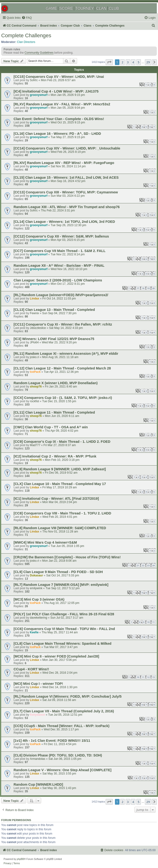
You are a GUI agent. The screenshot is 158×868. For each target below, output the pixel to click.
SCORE (66, 8)
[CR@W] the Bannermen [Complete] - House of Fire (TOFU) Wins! (67, 557)
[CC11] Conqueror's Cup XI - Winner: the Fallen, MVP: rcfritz (63, 324)
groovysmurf (39, 95)
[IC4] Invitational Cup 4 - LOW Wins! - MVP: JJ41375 (56, 91)
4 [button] (133, 62)
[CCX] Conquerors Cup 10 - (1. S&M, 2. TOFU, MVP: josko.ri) (63, 398)
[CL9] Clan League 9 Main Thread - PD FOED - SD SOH (58, 572)
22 (143, 565)
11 (153, 622)
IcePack (35, 372)
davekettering (39, 618)
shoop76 (36, 387)
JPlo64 (34, 342)
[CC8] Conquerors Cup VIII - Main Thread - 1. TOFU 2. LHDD (62, 513)
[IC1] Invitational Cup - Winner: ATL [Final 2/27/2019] (56, 499)
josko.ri (35, 357)
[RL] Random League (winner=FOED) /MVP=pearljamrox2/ (61, 295)
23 (148, 565)
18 (143, 288)
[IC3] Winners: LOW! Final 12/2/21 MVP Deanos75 (54, 339)
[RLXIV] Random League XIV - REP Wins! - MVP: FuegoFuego (64, 163)
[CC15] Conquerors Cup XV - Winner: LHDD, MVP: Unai (59, 77)
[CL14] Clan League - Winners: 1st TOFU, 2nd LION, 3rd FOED (64, 222)
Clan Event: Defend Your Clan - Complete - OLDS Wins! (59, 119)
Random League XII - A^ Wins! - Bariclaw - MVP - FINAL (59, 266)
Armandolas (38, 759)
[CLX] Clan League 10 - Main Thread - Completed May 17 (60, 484)
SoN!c (34, 80)
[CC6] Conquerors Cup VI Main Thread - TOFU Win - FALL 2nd (64, 629)
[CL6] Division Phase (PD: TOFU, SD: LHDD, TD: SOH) (58, 755)
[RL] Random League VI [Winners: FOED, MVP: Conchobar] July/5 (68, 696)
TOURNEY (84, 8)
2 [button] (122, 62)
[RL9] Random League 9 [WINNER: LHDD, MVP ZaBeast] (60, 469)
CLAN (101, 8)
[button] (109, 62)
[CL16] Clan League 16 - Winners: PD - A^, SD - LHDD (57, 134)
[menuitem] (27, 18)
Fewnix (35, 313)
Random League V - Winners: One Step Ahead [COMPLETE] (62, 770)
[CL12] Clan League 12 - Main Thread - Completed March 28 (62, 368)
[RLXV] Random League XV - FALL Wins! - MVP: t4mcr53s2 (62, 104)
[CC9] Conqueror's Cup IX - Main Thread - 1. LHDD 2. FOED (62, 442)
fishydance (37, 715)
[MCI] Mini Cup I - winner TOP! (38, 684)
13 (153, 677)
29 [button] (148, 62)
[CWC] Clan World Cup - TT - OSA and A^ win (51, 427)
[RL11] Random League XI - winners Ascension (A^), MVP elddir (66, 354)
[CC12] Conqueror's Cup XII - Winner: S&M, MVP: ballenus (61, 236)
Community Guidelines (39, 53)
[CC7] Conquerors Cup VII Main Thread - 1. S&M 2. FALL (59, 251)
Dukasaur (37, 575)
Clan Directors (26, 42)
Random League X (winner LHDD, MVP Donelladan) (56, 383)
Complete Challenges (26, 35)
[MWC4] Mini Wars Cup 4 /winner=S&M (45, 542)
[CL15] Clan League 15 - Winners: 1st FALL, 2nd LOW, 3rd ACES (66, 177)
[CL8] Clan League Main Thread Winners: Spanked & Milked (62, 644)
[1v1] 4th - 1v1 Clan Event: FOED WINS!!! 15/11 (52, 741)
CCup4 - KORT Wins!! (31, 669)
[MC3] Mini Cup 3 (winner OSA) (39, 599)
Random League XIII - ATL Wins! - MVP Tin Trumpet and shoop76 (67, 207)
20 (153, 288)
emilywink (36, 588)
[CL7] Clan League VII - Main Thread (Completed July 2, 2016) (64, 711)
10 (148, 622)
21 (138, 565)
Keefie (34, 632)
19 (148, 288)
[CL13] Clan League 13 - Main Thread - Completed (54, 310)
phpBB (20, 859)
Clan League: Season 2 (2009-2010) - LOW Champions (58, 280)
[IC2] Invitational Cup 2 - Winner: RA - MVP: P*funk (55, 456)
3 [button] (128, 62)
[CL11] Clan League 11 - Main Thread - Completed (54, 412)
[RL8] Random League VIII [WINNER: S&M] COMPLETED (60, 528)
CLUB (114, 8)
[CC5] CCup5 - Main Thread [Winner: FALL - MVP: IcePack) (62, 726)
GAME (51, 8)
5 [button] (139, 62)
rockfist (35, 401)
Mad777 (35, 445)
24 (153, 565)
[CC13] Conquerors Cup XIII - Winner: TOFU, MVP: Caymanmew (66, 192)
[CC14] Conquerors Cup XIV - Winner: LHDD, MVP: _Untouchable (67, 148)
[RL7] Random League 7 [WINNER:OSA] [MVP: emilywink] (61, 585)
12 (148, 677)
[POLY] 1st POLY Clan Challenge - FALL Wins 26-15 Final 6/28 (64, 614)
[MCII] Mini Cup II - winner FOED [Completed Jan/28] (56, 656)
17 (138, 288)
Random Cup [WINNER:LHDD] (38, 784)
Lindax (35, 299)
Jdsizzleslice (38, 328)
